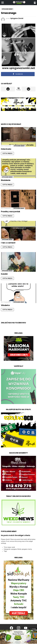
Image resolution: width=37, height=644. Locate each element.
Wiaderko (5, 305)
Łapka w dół (29, 89)
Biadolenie (6, 180)
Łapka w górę (8, 89)
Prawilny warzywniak (11, 212)
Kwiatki (4, 274)
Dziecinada (6, 149)
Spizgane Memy (19, 146)
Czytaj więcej (7, 153)
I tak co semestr (8, 243)
